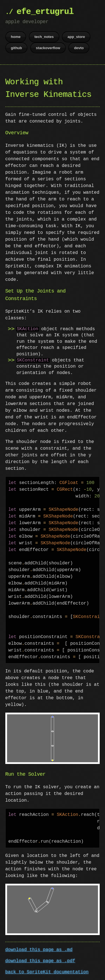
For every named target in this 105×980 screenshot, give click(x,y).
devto (79, 48)
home (16, 37)
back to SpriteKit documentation (47, 971)
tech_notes (44, 37)
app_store (76, 37)
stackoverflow (48, 48)
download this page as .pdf (40, 960)
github (17, 48)
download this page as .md (39, 949)
